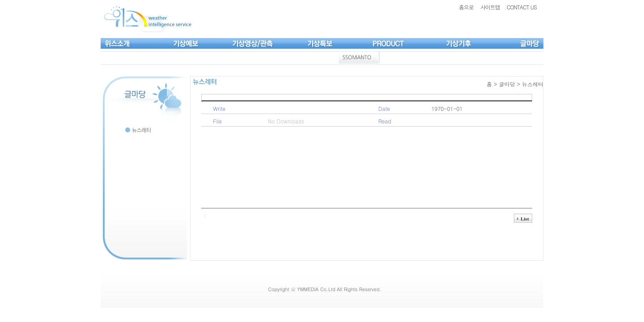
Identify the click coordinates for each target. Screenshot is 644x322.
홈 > (493, 84)
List (525, 219)
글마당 (507, 84)
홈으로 (466, 7)
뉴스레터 (533, 84)
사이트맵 (490, 7)
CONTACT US (522, 7)
